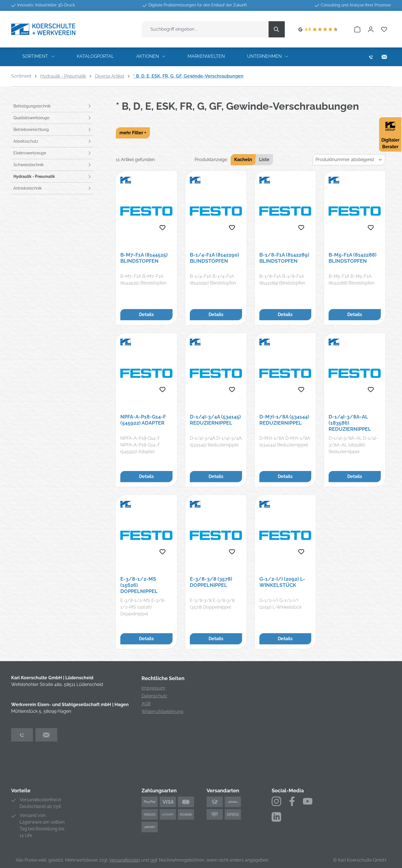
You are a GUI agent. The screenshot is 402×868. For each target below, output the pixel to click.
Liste (264, 160)
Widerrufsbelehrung (162, 712)
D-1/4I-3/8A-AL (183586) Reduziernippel (350, 423)
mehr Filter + (133, 133)
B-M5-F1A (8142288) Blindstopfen (353, 258)
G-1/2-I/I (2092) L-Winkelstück (282, 582)
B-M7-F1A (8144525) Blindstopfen (144, 258)
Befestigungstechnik (32, 106)
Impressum (153, 688)
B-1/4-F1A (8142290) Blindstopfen (215, 258)
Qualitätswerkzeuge (31, 118)
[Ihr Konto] (371, 29)
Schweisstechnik (28, 165)
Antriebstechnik (27, 188)
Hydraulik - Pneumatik (34, 176)
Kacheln (243, 160)
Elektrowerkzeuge (30, 153)
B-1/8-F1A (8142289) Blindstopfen (284, 258)
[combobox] (205, 29)
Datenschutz (154, 696)
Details (146, 315)
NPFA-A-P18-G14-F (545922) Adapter (143, 420)
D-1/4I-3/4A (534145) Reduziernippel (215, 420)
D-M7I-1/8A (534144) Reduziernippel (284, 420)
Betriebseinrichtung (31, 130)
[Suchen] (277, 29)
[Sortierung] (349, 160)
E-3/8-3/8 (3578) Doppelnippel (211, 582)
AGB (146, 704)
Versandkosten (125, 860)
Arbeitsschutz (26, 141)
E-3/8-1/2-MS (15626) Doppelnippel (139, 585)
